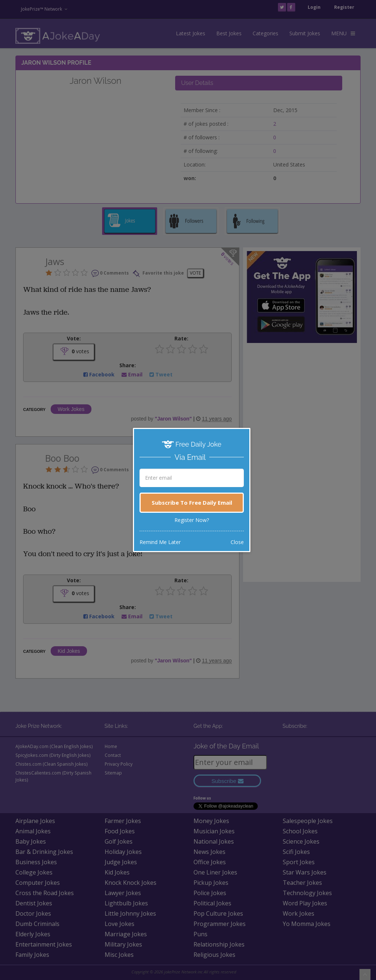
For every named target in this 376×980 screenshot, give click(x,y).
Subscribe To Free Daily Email (192, 502)
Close (237, 542)
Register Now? (192, 520)
